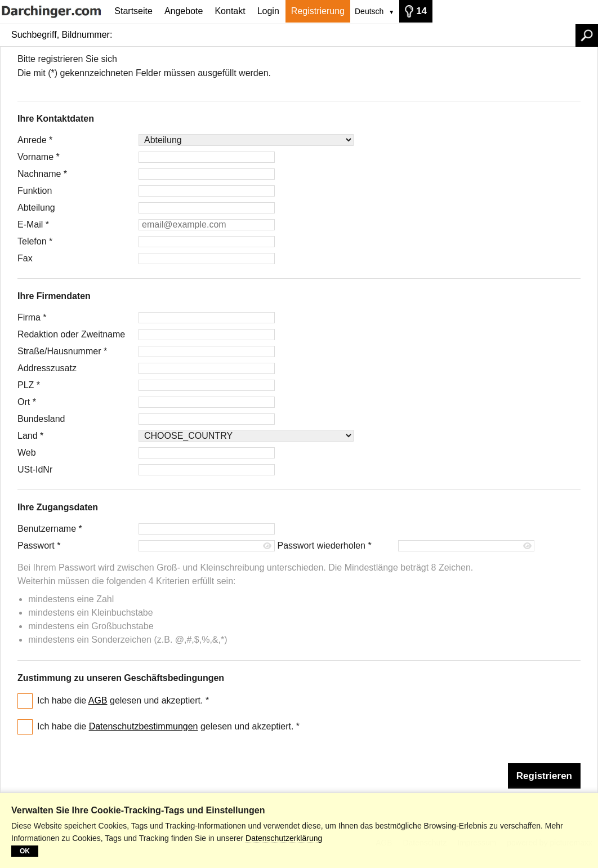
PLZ (29, 385)
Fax (25, 258)
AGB (98, 700)
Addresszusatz (47, 368)
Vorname (39, 157)
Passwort (39, 546)
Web (27, 453)
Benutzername (50, 529)
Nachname (42, 174)
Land (30, 436)
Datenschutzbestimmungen (144, 726)
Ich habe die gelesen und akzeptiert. (123, 700)
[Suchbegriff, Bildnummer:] (347, 35)
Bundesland (41, 419)
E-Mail (33, 224)
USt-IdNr (35, 469)
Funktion (35, 191)
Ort (27, 402)
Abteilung (36, 208)
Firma (32, 317)
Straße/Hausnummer (62, 351)
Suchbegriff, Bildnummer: (62, 35)
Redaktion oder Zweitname (71, 334)
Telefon (35, 241)
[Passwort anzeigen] (268, 546)
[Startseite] (54, 11)
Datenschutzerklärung (284, 838)
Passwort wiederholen (324, 546)
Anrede (35, 140)
